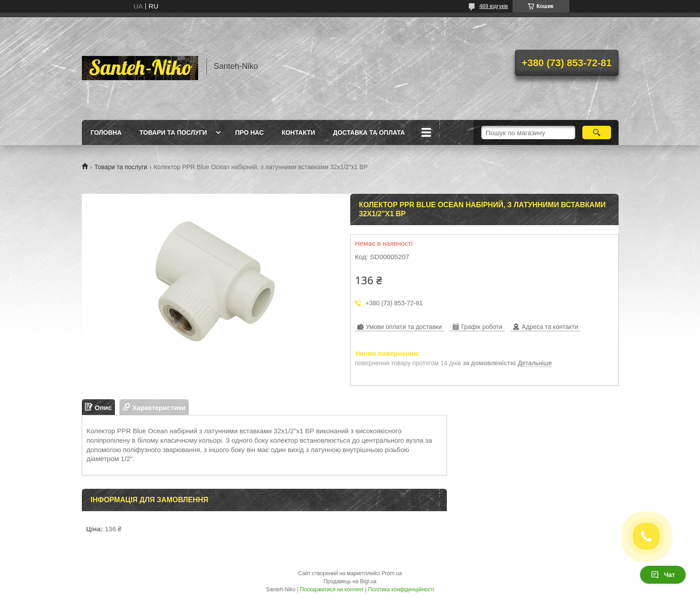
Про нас (250, 132)
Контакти (299, 132)
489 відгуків (493, 6)
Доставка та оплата (369, 132)
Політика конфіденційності (401, 589)
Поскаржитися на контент (331, 589)
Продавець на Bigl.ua (350, 581)
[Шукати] (597, 132)
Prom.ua (392, 573)
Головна (106, 132)
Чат (663, 575)
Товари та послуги (173, 132)
